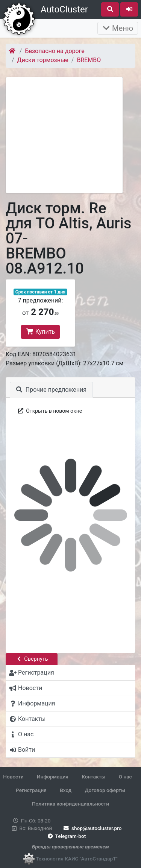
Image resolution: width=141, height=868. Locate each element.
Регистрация (31, 790)
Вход (66, 790)
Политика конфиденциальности (70, 804)
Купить (40, 332)
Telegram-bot (66, 836)
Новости (13, 777)
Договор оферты (105, 790)
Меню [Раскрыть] (118, 28)
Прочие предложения (51, 390)
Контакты (93, 777)
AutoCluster (64, 9)
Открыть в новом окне (49, 411)
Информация (53, 777)
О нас (125, 777)
